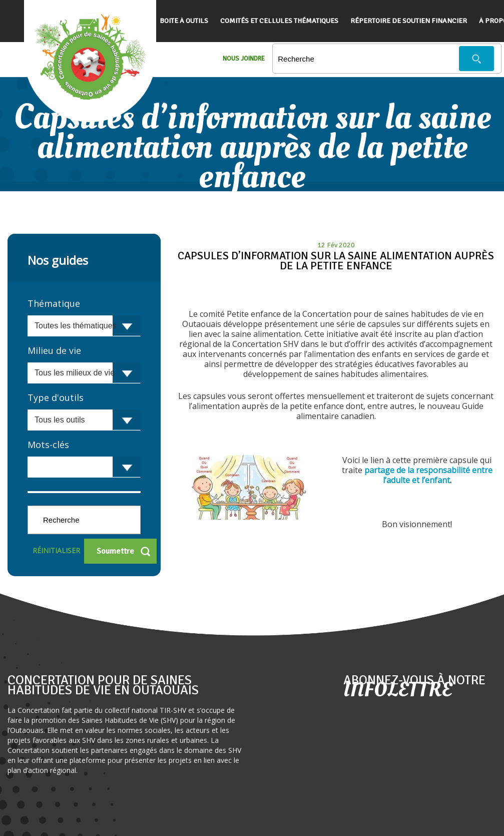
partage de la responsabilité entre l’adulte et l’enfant (428, 475)
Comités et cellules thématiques (279, 21)
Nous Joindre (244, 59)
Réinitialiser (56, 550)
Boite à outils (184, 21)
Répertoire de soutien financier (409, 21)
